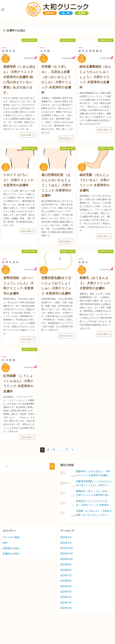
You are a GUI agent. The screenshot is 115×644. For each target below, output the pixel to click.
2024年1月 (66, 543)
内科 (5, 543)
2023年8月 (66, 570)
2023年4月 (66, 592)
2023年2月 (66, 603)
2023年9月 (66, 564)
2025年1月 (66, 537)
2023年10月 (67, 559)
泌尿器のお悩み (29, 251)
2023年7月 (66, 575)
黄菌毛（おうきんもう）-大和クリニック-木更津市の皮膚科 (95, 283)
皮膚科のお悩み (29, 40)
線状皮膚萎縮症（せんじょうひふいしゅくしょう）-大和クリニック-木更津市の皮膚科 (95, 77)
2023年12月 (67, 548)
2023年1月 (66, 608)
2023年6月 (66, 581)
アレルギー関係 (11, 537)
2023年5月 (66, 586)
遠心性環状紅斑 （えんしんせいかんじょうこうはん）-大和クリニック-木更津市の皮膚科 (56, 185)
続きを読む (28, 135)
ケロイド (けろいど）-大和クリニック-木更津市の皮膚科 (19, 180)
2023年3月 (66, 597)
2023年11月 (67, 554)
